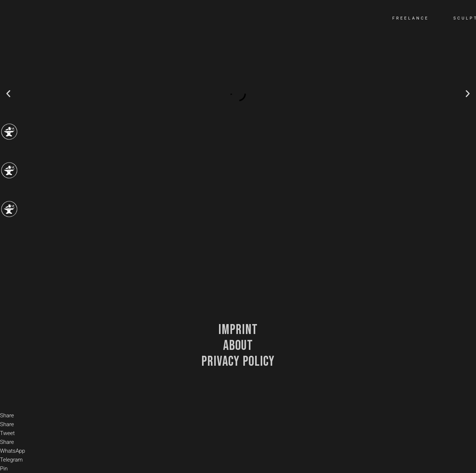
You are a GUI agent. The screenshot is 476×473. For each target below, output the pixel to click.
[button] (8, 94)
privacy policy (238, 361)
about (238, 346)
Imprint (238, 330)
